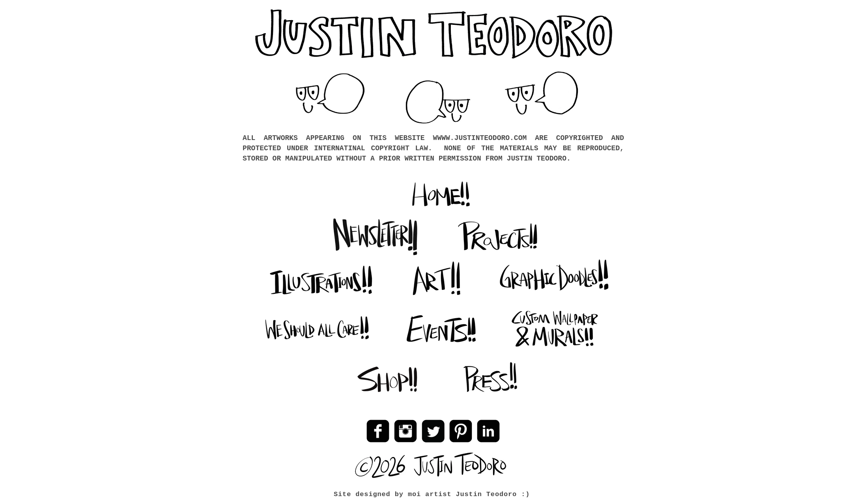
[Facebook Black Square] (378, 431)
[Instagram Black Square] (405, 431)
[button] (438, 103)
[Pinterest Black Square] (461, 431)
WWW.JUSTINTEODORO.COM (482, 138)
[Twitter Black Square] (433, 431)
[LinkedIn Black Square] (488, 431)
